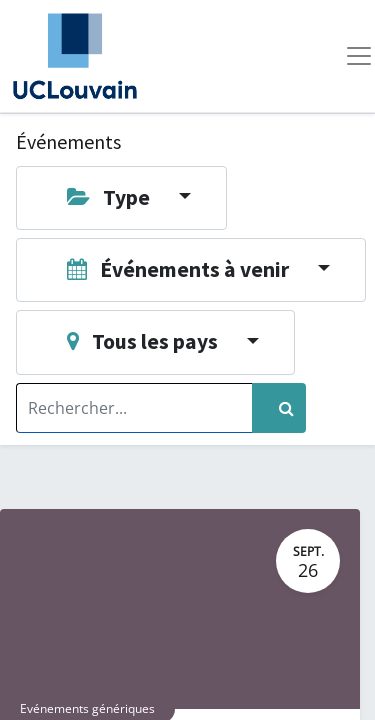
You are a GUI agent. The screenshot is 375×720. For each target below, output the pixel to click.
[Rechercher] (279, 408)
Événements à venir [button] (172, 269)
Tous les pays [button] (137, 341)
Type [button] (103, 197)
